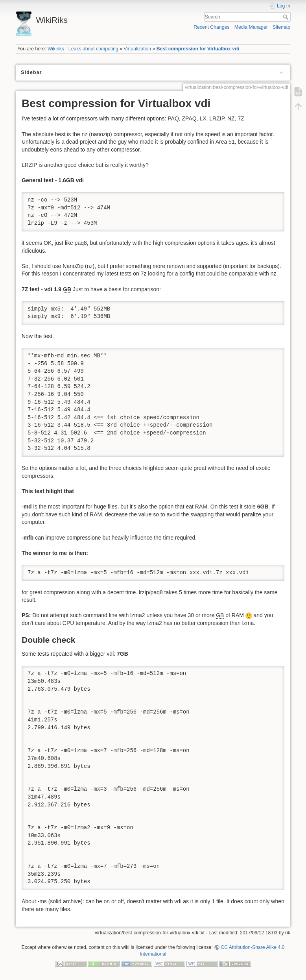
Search (287, 17)
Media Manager (251, 27)
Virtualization (137, 49)
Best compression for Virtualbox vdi (198, 49)
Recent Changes (211, 27)
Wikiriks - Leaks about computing (83, 49)
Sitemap (281, 27)
